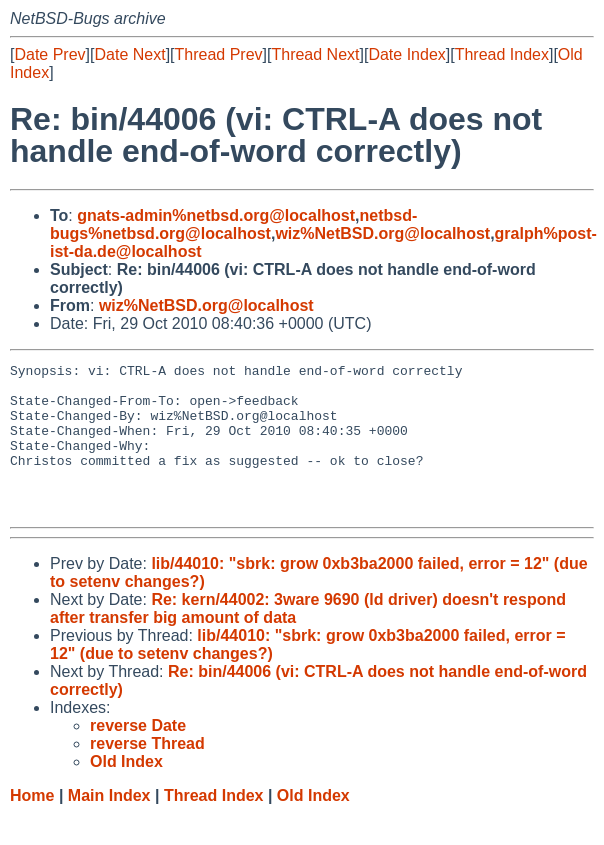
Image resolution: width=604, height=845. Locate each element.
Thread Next (315, 54)
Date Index (406, 54)
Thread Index (502, 54)
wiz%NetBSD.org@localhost (382, 233)
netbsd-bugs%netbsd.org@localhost (233, 224)
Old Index (313, 825)
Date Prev (49, 54)
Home (32, 825)
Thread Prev (219, 54)
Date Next (129, 54)
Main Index (109, 825)
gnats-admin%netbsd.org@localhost (216, 215)
